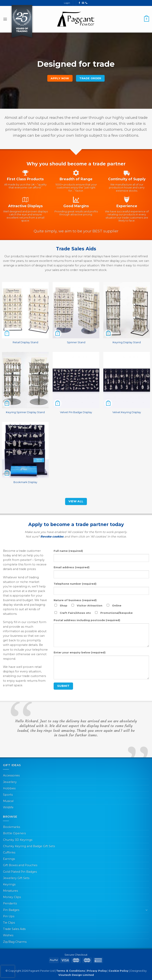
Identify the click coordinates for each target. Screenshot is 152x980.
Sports (8, 795)
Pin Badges (11, 910)
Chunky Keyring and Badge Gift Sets (29, 846)
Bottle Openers (14, 833)
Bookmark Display (25, 482)
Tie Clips (9, 923)
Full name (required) (68, 551)
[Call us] (86, 3)
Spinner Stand (76, 342)
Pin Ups (9, 916)
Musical (8, 801)
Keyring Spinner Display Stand (25, 412)
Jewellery (10, 782)
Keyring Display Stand (127, 342)
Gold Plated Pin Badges (20, 872)
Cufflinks (9, 852)
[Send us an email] (83, 3)
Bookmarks (11, 827)
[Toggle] (147, 910)
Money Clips (12, 897)
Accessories (11, 775)
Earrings (9, 859)
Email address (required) (72, 567)
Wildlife (8, 807)
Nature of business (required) (75, 600)
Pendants (10, 903)
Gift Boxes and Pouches (20, 865)
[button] (5, 19)
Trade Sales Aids (14, 929)
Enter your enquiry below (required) (80, 652)
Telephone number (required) (75, 584)
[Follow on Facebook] (79, 3)
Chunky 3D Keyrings (18, 840)
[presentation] (8, 971)
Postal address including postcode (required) (87, 620)
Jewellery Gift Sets (16, 878)
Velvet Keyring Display (127, 412)
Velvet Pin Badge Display (76, 412)
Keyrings (9, 884)
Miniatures (10, 891)
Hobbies (9, 788)
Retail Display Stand (25, 342)
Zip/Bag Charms (15, 942)
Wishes (8, 935)
